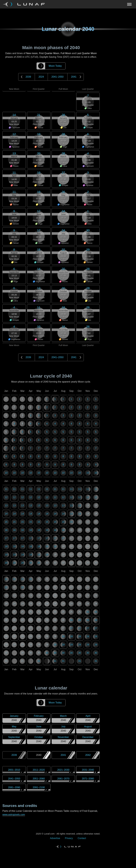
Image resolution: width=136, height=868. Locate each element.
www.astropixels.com (14, 815)
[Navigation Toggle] (68, 4)
